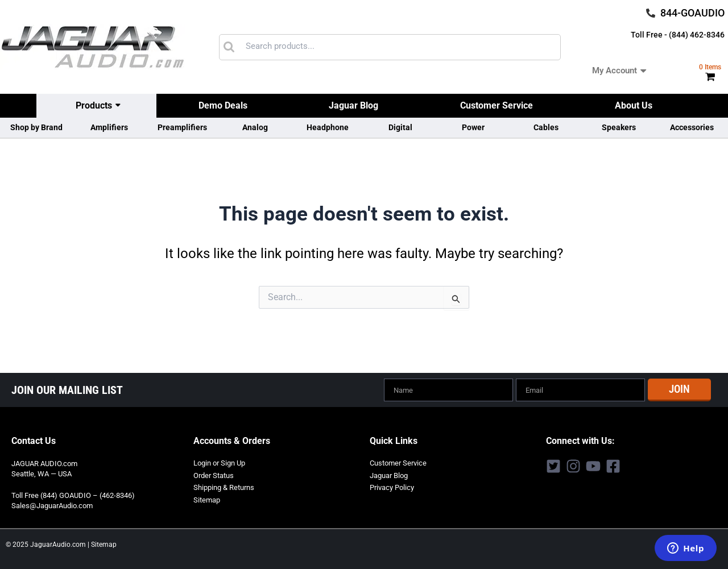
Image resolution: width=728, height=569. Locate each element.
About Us (634, 105)
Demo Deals (223, 105)
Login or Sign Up (219, 462)
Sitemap (207, 498)
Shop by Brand (36, 127)
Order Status (214, 474)
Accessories (692, 127)
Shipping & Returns (224, 486)
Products (94, 105)
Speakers (619, 127)
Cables (546, 127)
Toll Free (25, 495)
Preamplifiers (182, 127)
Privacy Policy (392, 486)
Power (473, 127)
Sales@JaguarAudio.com (52, 505)
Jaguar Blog (353, 105)
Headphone (328, 127)
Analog (255, 127)
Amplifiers (109, 127)
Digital (400, 127)
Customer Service (497, 105)
